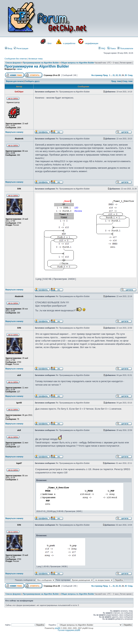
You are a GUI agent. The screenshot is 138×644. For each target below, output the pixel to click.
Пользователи (125, 48)
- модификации (91, 43)
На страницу (97, 75)
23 (120, 75)
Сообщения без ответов (16, 59)
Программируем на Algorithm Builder (37, 66)
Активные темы (35, 59)
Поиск (111, 48)
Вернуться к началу (14, 132)
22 (117, 75)
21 (114, 75)
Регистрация (21, 48)
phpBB (58, 628)
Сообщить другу (32, 81)
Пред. (105, 75)
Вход (9, 48)
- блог (49, 43)
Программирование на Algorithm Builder (41, 63)
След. (130, 75)
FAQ (102, 48)
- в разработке (69, 43)
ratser (20, 69)
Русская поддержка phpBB (69, 630)
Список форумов (13, 63)
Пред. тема (116, 81)
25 (126, 75)
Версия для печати (15, 81)
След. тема (127, 81)
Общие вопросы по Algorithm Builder (78, 63)
